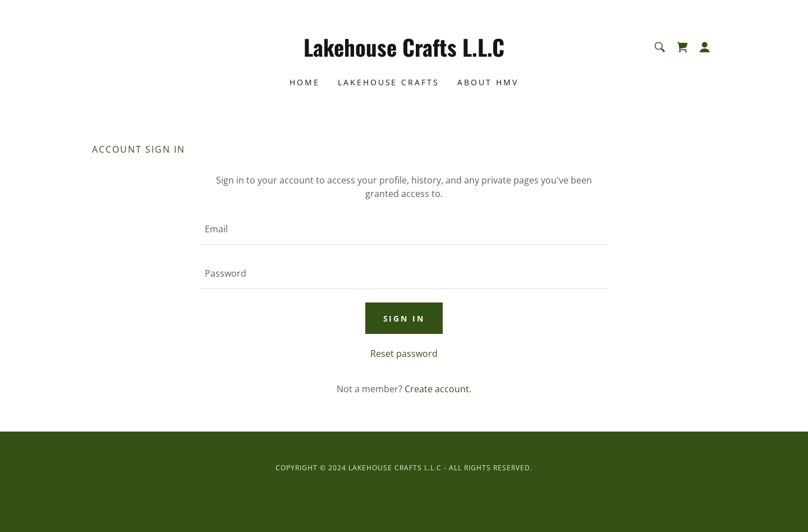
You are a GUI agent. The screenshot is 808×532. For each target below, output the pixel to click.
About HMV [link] (488, 82)
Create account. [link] (438, 389)
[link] (404, 53)
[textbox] (404, 229)
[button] (705, 47)
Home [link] (305, 82)
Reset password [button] (404, 354)
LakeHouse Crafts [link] (389, 82)
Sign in (404, 318)
